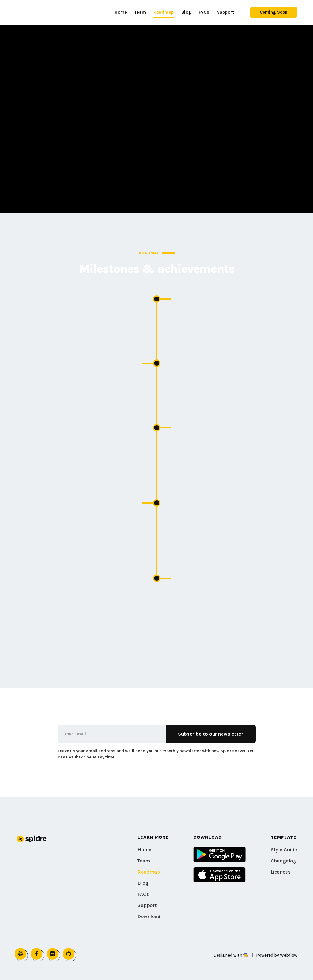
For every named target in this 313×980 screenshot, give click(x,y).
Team (144, 861)
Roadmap (149, 872)
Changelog (283, 861)
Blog (143, 883)
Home (144, 850)
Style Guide (284, 850)
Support (147, 905)
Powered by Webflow (277, 955)
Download (149, 916)
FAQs (143, 894)
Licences (281, 872)
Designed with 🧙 (231, 955)
